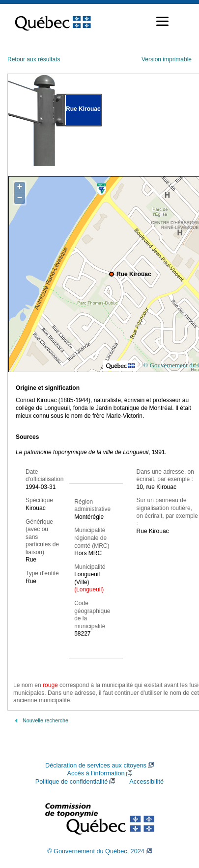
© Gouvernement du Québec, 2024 (96, 851)
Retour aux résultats (34, 59)
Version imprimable (167, 59)
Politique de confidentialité (71, 782)
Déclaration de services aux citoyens (96, 766)
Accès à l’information (96, 773)
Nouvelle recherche (45, 720)
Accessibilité (146, 782)
